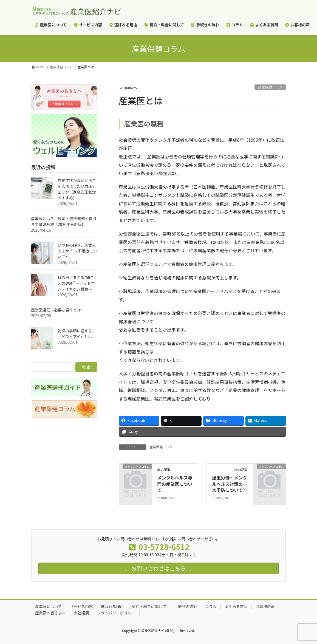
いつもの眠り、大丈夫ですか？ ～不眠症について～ (77, 251)
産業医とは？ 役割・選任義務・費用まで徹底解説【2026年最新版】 (64, 221)
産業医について (49, 606)
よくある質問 (236, 606)
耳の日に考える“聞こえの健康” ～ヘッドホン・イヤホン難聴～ (76, 283)
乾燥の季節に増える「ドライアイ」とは (75, 334)
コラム (211, 606)
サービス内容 (81, 606)
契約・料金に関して (149, 606)
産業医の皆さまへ (50, 613)
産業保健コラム (270, 87)
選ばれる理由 (112, 606)
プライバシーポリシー (116, 613)
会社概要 (81, 613)
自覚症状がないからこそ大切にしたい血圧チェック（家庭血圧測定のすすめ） (77, 189)
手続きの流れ (186, 606)
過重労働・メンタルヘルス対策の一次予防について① (230, 484)
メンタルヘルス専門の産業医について (175, 484)
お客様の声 (265, 606)
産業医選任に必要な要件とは (56, 310)
